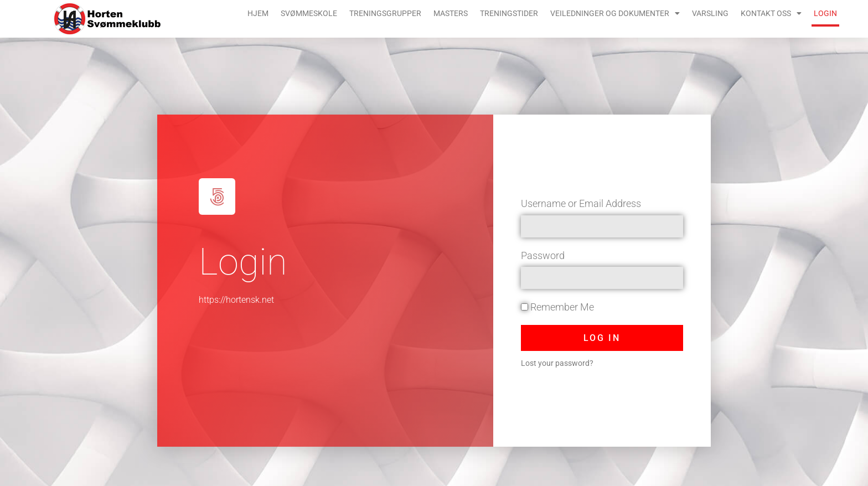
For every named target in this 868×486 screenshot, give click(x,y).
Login (825, 13)
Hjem (258, 13)
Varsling (710, 13)
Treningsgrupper (385, 13)
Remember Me (557, 307)
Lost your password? (557, 363)
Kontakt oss (771, 13)
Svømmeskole (309, 13)
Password (543, 255)
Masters (451, 13)
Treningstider (509, 13)
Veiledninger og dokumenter (615, 13)
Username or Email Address (581, 203)
